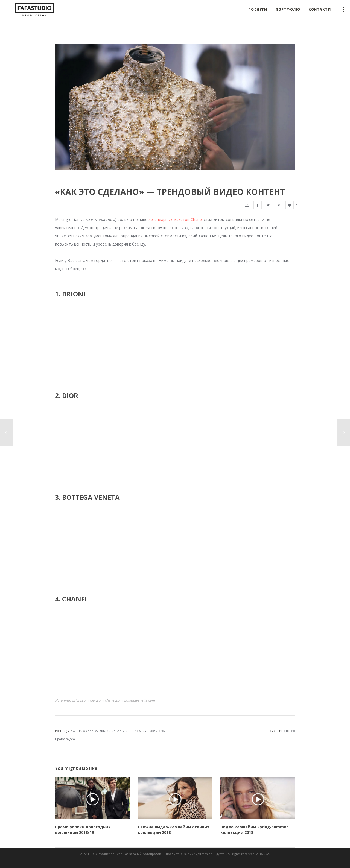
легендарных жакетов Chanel (176, 219)
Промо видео (65, 739)
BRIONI (104, 731)
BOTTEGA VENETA (84, 731)
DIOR (129, 731)
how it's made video (149, 731)
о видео (289, 731)
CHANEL (117, 731)
